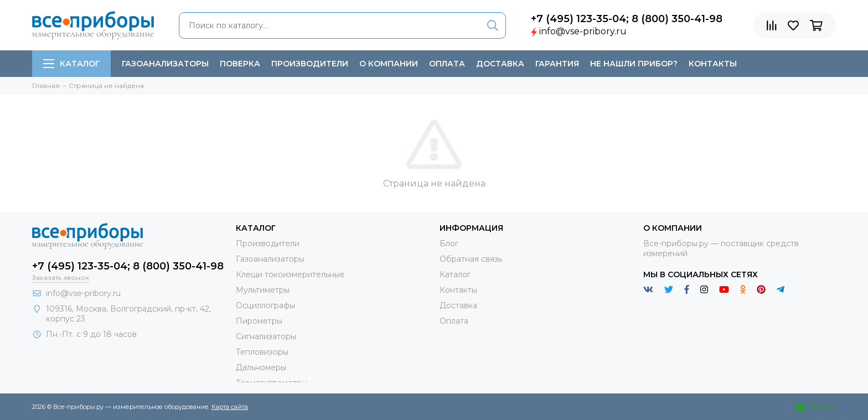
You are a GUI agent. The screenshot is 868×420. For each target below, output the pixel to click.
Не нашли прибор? (634, 64)
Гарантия (557, 64)
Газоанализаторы (165, 64)
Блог (449, 243)
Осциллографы (265, 305)
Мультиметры (263, 290)
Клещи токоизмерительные (290, 274)
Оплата (447, 64)
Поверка (240, 64)
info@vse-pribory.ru (583, 31)
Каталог (71, 64)
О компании (389, 64)
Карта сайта (230, 407)
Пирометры (259, 321)
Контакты (713, 64)
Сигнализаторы (266, 336)
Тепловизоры (262, 352)
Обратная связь (471, 259)
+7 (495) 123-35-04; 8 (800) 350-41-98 (627, 19)
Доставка (500, 64)
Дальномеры (261, 367)
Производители (310, 64)
